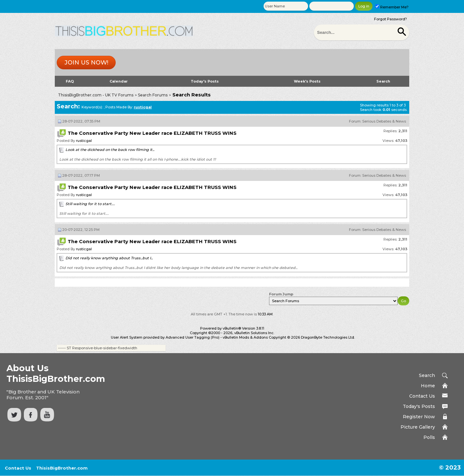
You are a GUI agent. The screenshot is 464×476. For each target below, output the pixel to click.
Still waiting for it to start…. (90, 204)
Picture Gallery (418, 427)
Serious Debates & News (384, 121)
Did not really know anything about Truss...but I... (109, 258)
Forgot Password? (391, 19)
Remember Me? (392, 7)
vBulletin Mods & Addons (245, 337)
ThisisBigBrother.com (62, 468)
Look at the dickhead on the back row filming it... (110, 150)
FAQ (70, 81)
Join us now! (86, 63)
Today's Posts (205, 81)
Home (428, 386)
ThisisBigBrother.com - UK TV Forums (96, 95)
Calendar (119, 81)
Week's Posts (307, 81)
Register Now (419, 417)
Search (383, 81)
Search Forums (153, 95)
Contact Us (422, 396)
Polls (429, 437)
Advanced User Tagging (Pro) (193, 337)
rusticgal (84, 141)
